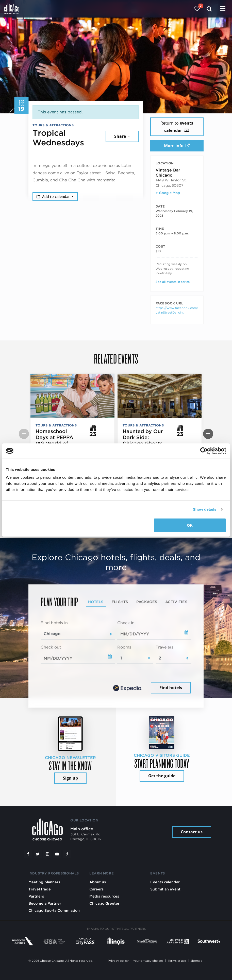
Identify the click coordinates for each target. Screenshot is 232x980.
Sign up (70, 778)
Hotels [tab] (96, 602)
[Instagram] (47, 854)
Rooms (124, 647)
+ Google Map (168, 193)
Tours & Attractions (53, 125)
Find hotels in (54, 623)
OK (190, 525)
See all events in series (173, 282)
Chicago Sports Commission (54, 910)
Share (121, 136)
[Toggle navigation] (223, 9)
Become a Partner (45, 903)
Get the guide (162, 776)
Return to (177, 127)
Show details (205, 509)
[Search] (209, 9)
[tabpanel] (116, 657)
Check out (51, 647)
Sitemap (196, 961)
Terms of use (177, 961)
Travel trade (40, 889)
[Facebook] (28, 854)
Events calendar (165, 882)
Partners (36, 896)
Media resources (104, 896)
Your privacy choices (148, 961)
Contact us (192, 832)
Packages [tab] (147, 602)
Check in (126, 623)
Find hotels (171, 688)
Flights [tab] (120, 602)
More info (177, 146)
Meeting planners (44, 882)
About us (98, 882)
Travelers (164, 647)
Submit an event (165, 889)
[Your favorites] (197, 9)
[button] (208, 434)
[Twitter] (38, 854)
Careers (96, 889)
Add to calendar (54, 196)
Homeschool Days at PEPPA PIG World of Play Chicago (54, 440)
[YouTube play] (57, 854)
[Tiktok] (67, 854)
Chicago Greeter (104, 903)
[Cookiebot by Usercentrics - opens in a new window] (204, 451)
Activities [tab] (176, 602)
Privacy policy (118, 961)
